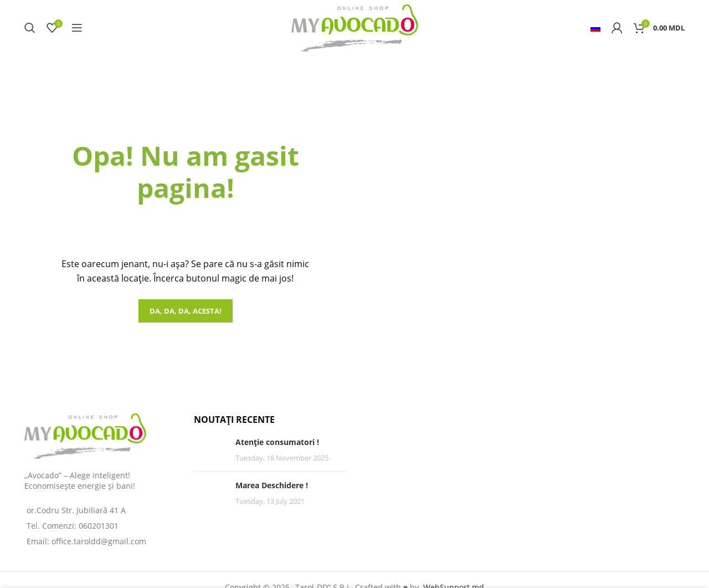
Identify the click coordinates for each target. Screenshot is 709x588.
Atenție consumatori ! (277, 442)
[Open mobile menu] (77, 28)
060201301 (99, 526)
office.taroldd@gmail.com (99, 541)
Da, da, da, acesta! (186, 311)
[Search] (30, 28)
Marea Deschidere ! (272, 485)
